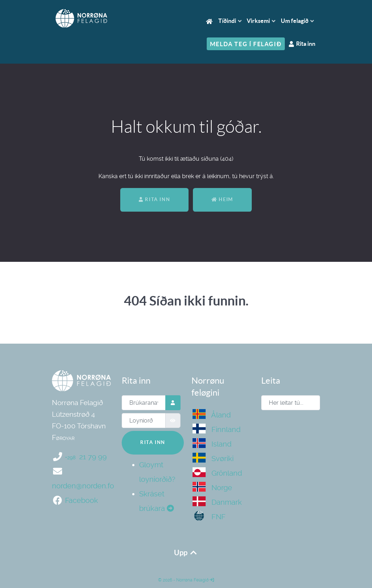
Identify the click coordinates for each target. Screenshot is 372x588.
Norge (212, 488)
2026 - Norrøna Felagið (188, 580)
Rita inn (154, 199)
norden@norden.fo (83, 486)
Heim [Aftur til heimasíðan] (222, 199)
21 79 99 (86, 457)
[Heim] (210, 21)
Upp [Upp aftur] (186, 553)
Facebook (82, 500)
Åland (212, 415)
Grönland (217, 473)
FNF (209, 517)
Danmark (217, 502)
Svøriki (213, 459)
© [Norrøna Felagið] (160, 580)
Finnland (217, 429)
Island (212, 444)
